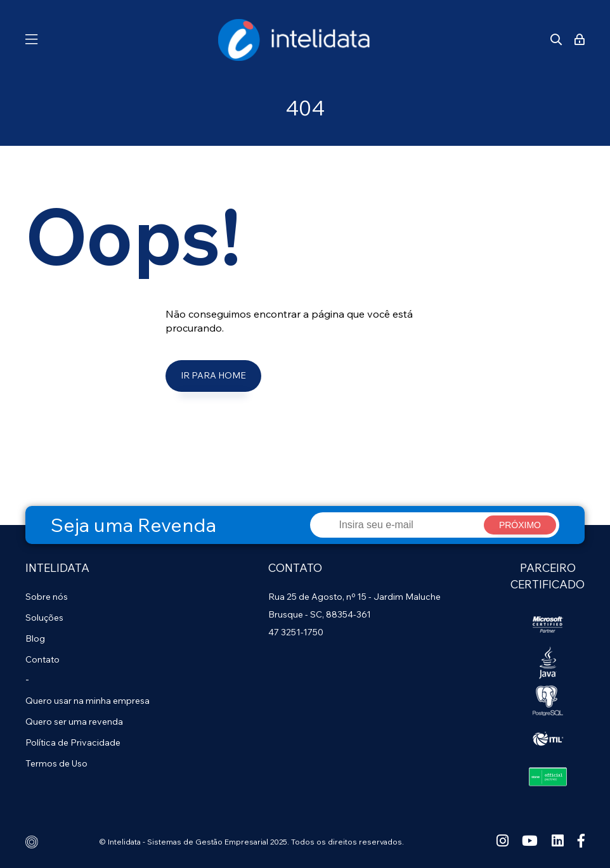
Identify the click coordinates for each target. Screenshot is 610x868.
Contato (42, 659)
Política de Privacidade (73, 742)
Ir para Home (213, 375)
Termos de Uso (56, 763)
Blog (35, 638)
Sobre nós (47, 597)
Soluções (44, 618)
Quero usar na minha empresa (88, 701)
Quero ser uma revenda (74, 722)
